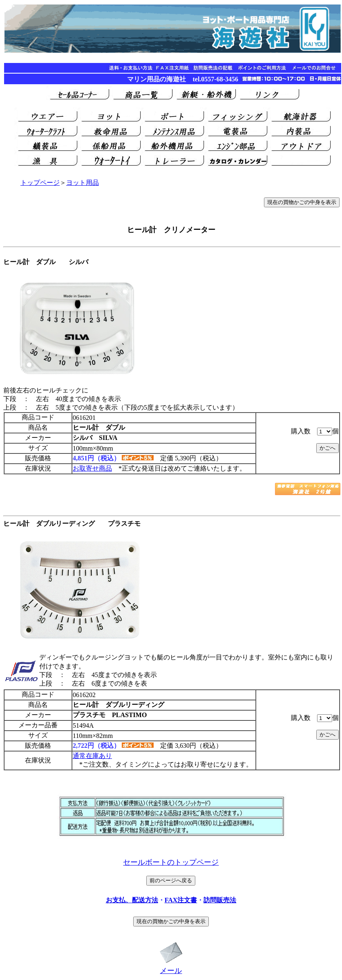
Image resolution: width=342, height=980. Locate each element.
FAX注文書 (181, 900)
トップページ (40, 183)
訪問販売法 (220, 900)
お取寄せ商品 (92, 468)
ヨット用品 (83, 183)
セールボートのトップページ (171, 862)
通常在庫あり (92, 756)
